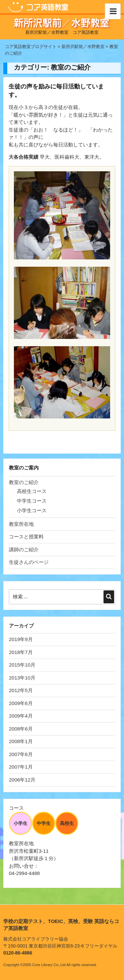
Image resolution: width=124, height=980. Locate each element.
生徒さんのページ (29, 562)
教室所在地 (21, 524)
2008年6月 (21, 729)
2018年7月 (21, 652)
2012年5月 (21, 690)
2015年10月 (22, 665)
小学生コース (32, 510)
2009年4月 (21, 716)
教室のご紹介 (24, 482)
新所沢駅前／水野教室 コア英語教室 (62, 32)
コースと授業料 (26, 537)
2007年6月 (21, 754)
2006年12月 (22, 780)
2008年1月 (21, 741)
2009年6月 (21, 703)
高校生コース (32, 491)
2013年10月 (22, 678)
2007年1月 (21, 767)
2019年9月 (21, 639)
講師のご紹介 (24, 549)
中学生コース (32, 501)
